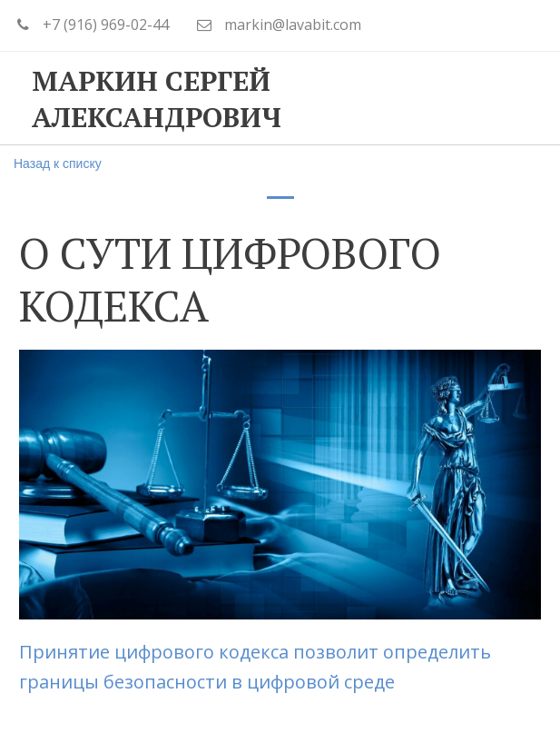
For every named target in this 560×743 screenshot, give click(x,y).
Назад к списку (58, 163)
